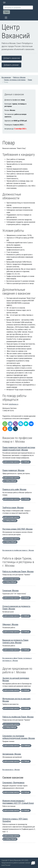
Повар (30, 80)
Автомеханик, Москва (12, 754)
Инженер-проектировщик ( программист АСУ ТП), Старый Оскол (18, 802)
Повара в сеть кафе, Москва (14, 489)
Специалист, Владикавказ (13, 783)
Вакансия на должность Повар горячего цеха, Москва (15, 641)
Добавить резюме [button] (11, 65)
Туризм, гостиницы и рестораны (15, 80)
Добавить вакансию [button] (12, 58)
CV (4, 3)
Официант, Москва (10, 624)
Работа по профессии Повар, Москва (18, 571)
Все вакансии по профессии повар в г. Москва (18, 550)
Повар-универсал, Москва (13, 470)
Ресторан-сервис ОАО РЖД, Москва (17, 529)
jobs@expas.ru (14, 404)
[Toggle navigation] (6, 18)
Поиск (7, 12)
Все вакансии (6, 77)
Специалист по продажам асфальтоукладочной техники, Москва (19, 737)
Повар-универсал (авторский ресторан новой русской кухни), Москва (19, 449)
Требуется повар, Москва (13, 508)
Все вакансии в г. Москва (11, 770)
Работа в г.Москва (19, 77)
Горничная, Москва (10, 590)
